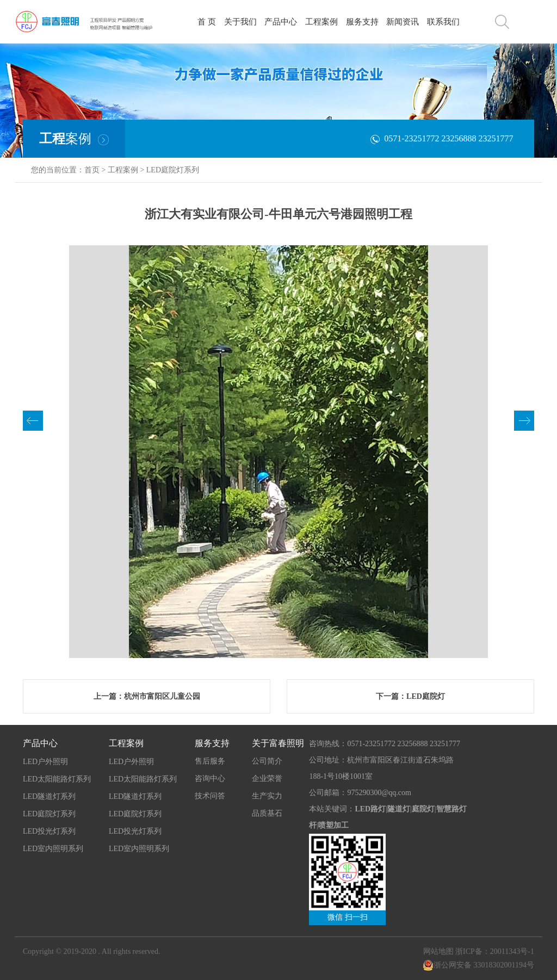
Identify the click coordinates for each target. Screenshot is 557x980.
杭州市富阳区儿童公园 (162, 696)
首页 (92, 170)
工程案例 (123, 170)
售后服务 (210, 761)
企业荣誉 (267, 779)
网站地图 (438, 951)
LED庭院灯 (426, 696)
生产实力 (267, 796)
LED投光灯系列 (49, 831)
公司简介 (267, 761)
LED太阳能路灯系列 (57, 779)
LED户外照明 (45, 762)
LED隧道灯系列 (49, 796)
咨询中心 (210, 779)
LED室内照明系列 (53, 849)
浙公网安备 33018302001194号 (478, 965)
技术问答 (210, 796)
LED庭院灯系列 (173, 170)
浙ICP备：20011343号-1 (495, 951)
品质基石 (267, 813)
